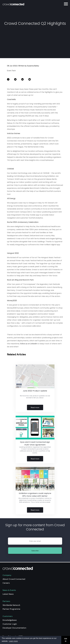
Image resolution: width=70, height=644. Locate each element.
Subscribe (35, 551)
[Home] (18, 4)
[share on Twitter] (16, 80)
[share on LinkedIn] (23, 80)
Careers (6, 583)
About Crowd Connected (14, 579)
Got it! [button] (66, 640)
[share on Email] (30, 80)
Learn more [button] (13, 641)
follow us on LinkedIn (29, 344)
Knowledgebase (10, 620)
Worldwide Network (11, 605)
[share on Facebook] (8, 80)
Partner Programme (11, 609)
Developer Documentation (14, 628)
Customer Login (10, 624)
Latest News (8, 594)
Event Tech (11, 71)
